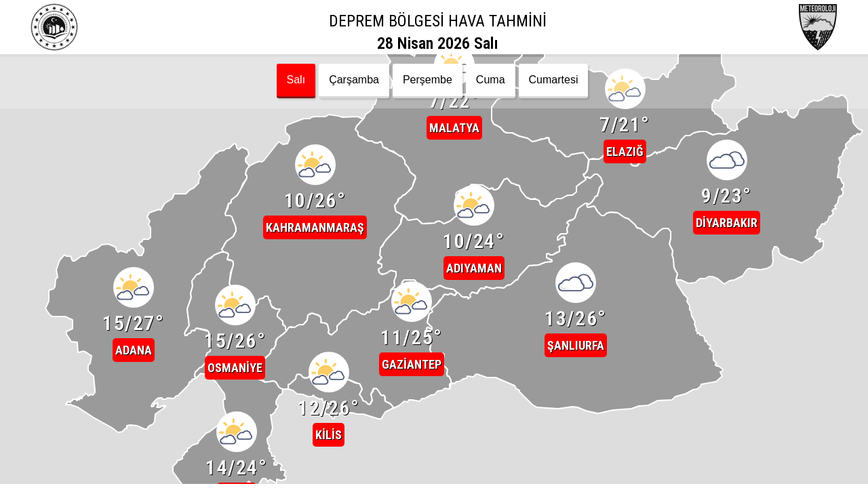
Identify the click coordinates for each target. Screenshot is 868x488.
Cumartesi (554, 80)
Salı (296, 80)
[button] (134, 271)
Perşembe (428, 80)
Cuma (491, 80)
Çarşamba (354, 80)
